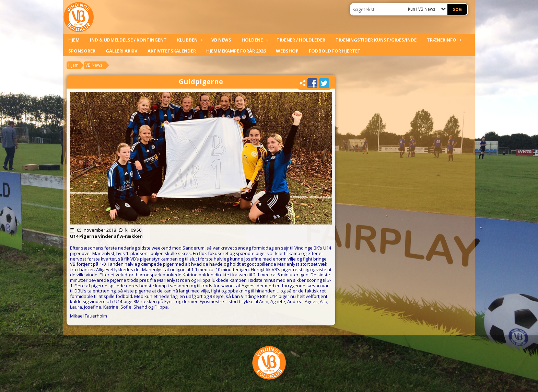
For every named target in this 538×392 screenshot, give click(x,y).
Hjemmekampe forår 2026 (236, 51)
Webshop (287, 51)
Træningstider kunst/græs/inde (376, 40)
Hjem (74, 40)
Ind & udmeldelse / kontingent (128, 40)
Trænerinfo (443, 40)
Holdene (254, 40)
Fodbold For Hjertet (335, 51)
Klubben (189, 40)
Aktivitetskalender (172, 51)
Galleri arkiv (121, 51)
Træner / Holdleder (301, 40)
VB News (221, 40)
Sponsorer (82, 51)
